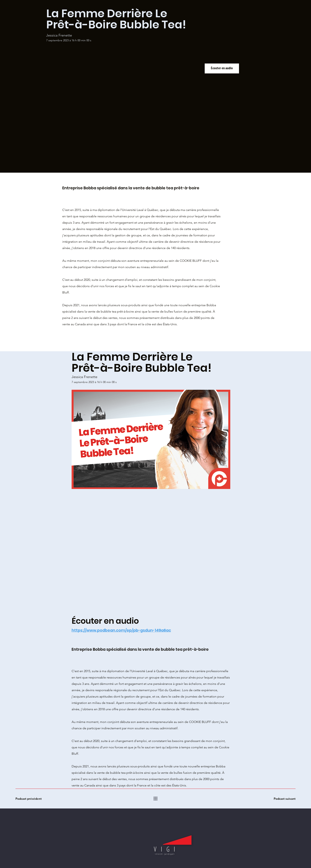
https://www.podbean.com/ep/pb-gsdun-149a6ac (121, 630)
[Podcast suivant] (281, 799)
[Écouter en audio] (222, 68)
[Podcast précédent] (30, 799)
